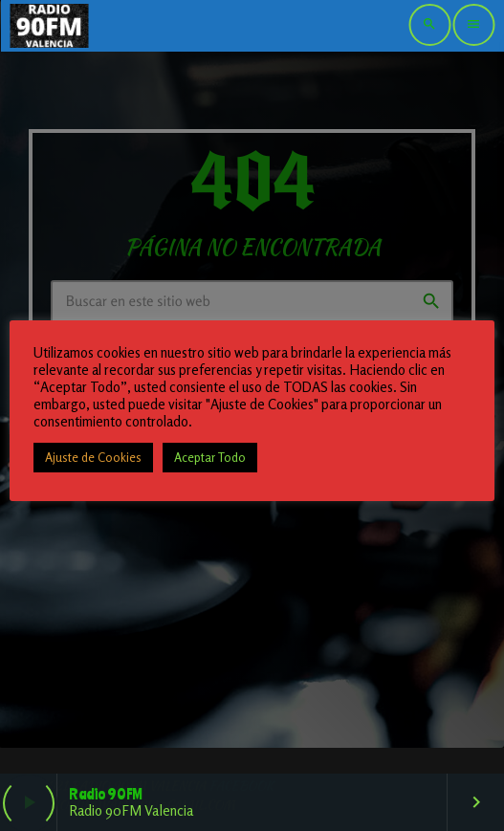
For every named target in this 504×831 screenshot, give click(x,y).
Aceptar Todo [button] (210, 457)
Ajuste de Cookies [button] (93, 457)
